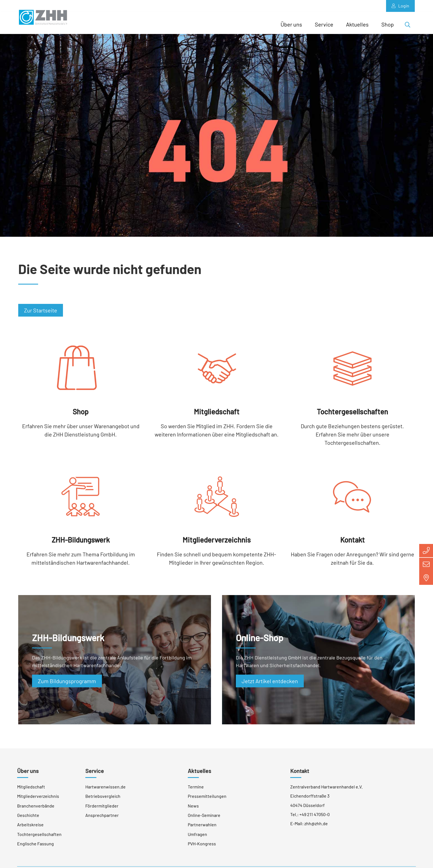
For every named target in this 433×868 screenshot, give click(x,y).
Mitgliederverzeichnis (38, 798)
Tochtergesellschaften (39, 836)
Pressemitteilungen (207, 798)
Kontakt (300, 773)
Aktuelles (357, 24)
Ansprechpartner (102, 817)
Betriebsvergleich (103, 798)
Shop (388, 24)
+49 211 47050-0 (315, 816)
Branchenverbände (36, 808)
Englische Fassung (35, 845)
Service (324, 24)
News (193, 808)
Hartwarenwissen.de (105, 789)
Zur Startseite (41, 312)
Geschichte (28, 817)
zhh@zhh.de (316, 825)
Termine (196, 789)
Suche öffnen (409, 26)
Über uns (291, 24)
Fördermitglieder (102, 808)
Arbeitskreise (30, 826)
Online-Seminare (204, 817)
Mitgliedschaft (31, 789)
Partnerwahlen (202, 826)
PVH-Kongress (202, 845)
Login (400, 6)
